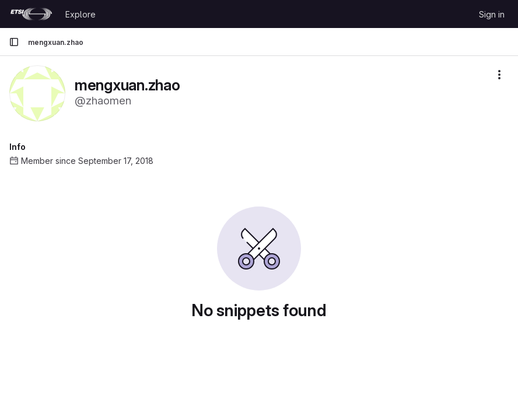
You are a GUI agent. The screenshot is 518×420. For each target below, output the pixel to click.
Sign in (492, 14)
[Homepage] (31, 14)
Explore (80, 14)
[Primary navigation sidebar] (14, 42)
